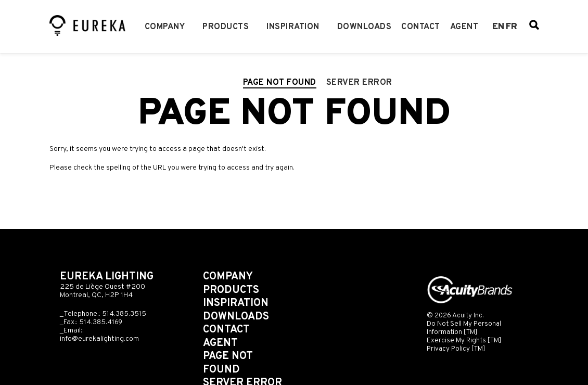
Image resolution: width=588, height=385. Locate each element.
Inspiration (293, 27)
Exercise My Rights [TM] (464, 341)
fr (512, 27)
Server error (359, 83)
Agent (464, 27)
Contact (421, 27)
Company (165, 27)
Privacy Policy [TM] (456, 349)
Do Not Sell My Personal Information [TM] (464, 328)
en (498, 27)
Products (226, 27)
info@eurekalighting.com (99, 339)
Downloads (365, 27)
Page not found (280, 83)
